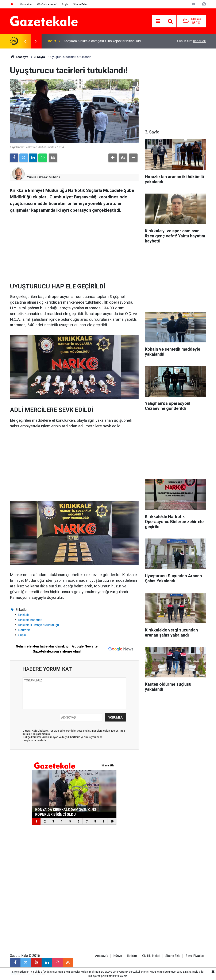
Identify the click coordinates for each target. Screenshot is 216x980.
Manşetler (26, 4)
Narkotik (24, 630)
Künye (118, 956)
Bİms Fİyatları (195, 956)
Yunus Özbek (37, 177)
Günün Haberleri (47, 4)
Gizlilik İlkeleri (151, 956)
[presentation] (25, 41)
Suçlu (22, 635)
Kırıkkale (24, 615)
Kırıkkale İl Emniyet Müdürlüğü (39, 625)
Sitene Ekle (80, 4)
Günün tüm (192, 41)
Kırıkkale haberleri (30, 620)
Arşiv (65, 4)
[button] (113, 158)
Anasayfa (19, 57)
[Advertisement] (74, 246)
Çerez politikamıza (105, 976)
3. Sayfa (39, 57)
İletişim (132, 956)
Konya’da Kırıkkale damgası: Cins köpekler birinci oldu (103, 41)
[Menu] (158, 21)
